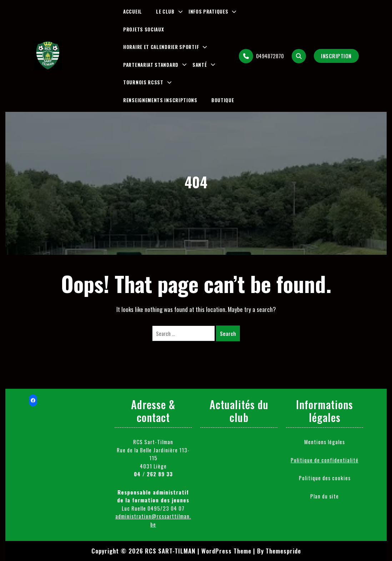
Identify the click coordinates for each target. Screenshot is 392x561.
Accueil (133, 11)
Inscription (336, 56)
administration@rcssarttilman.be (153, 520)
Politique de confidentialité (325, 460)
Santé (200, 65)
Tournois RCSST (143, 82)
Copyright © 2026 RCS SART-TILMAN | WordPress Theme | (173, 551)
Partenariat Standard (151, 65)
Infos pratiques (208, 11)
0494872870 (261, 56)
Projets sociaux (144, 29)
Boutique (223, 100)
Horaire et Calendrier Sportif (161, 47)
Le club (165, 11)
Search (228, 333)
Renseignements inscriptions (160, 100)
